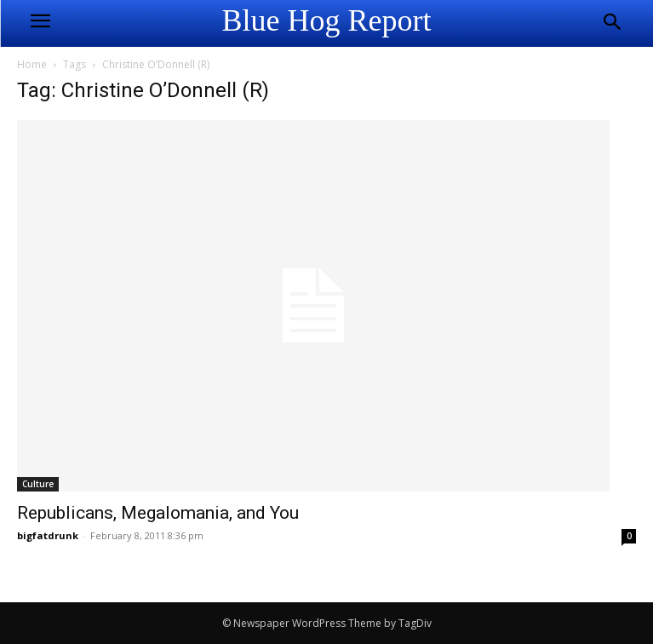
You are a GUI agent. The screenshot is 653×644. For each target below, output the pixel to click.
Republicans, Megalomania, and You (158, 513)
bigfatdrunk (48, 535)
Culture (38, 484)
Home (32, 64)
